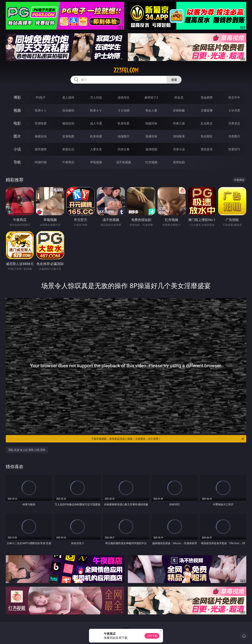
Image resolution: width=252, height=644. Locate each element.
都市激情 (41, 149)
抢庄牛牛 (234, 97)
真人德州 (68, 97)
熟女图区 (207, 136)
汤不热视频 (124, 162)
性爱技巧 (234, 149)
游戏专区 (124, 97)
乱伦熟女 (207, 123)
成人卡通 (96, 123)
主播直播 (207, 110)
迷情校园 (151, 149)
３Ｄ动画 (124, 110)
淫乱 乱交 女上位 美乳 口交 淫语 (27, 450)
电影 (17, 123)
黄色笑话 (207, 149)
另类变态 (234, 123)
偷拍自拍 (68, 123)
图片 (17, 136)
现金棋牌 (207, 97)
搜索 (174, 80)
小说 (17, 149)
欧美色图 (96, 136)
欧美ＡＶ (96, 110)
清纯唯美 (179, 136)
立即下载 (152, 636)
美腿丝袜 (151, 136)
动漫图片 (124, 136)
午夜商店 (68, 162)
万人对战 (96, 97)
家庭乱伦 (68, 149)
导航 (17, 162)
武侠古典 (124, 149)
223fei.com (126, 70)
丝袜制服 (179, 110)
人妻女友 (96, 149)
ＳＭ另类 (234, 110)
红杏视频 (151, 162)
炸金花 (179, 97)
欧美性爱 (124, 123)
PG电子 (41, 97)
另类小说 (179, 149)
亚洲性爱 (41, 123)
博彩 (17, 97)
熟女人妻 (151, 110)
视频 (17, 110)
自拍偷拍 (68, 110)
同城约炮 (41, 162)
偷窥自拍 (41, 136)
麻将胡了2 (151, 97)
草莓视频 (96, 162)
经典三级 (179, 123)
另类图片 (234, 136)
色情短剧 (179, 162)
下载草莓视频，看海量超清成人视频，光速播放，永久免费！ (168, 439)
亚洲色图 (68, 136)
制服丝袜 (151, 123)
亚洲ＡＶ (41, 110)
